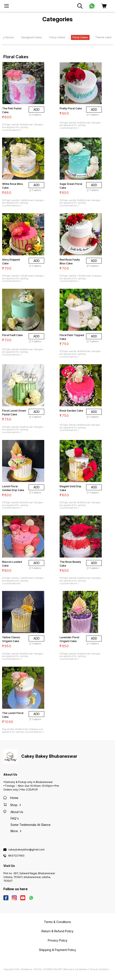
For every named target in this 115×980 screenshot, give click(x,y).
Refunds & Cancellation (76, 969)
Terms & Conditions (99, 969)
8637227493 (16, 856)
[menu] (7, 6)
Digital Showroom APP (48, 969)
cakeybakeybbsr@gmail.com (26, 850)
